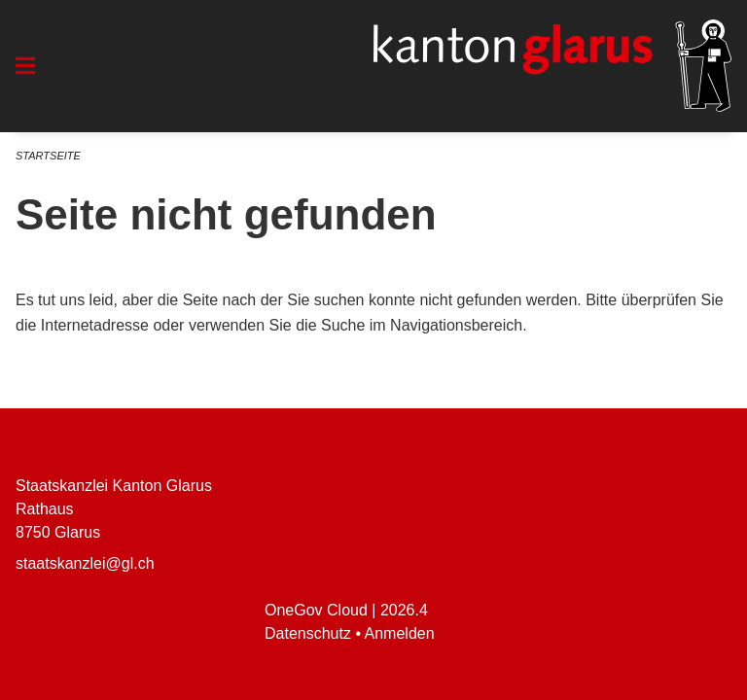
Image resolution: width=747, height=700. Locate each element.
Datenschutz (308, 633)
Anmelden (400, 633)
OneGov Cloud (316, 610)
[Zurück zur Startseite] (552, 66)
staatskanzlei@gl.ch (85, 563)
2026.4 (404, 610)
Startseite (48, 156)
